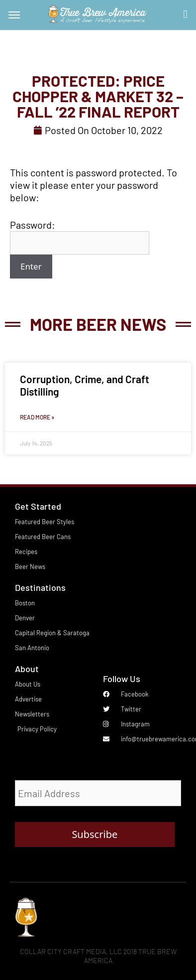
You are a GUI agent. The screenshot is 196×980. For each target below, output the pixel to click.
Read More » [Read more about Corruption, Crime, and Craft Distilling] (37, 417)
